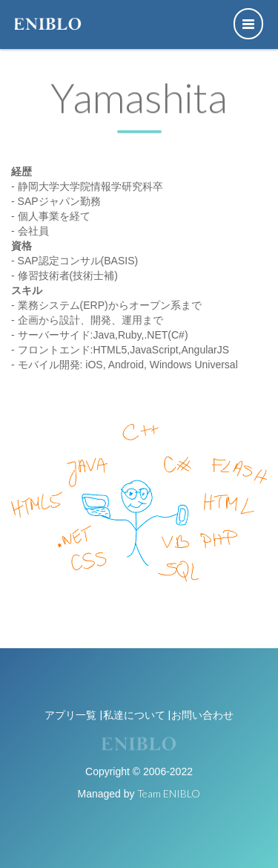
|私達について (132, 715)
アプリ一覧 (70, 715)
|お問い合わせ (201, 715)
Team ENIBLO (169, 793)
